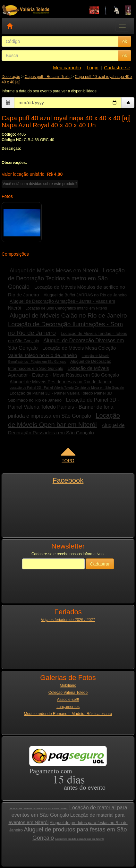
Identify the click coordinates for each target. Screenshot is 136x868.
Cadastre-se (117, 68)
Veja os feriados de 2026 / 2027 (68, 620)
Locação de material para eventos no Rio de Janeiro (38, 808)
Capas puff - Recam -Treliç (48, 77)
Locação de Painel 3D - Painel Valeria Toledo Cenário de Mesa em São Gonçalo (67, 388)
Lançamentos (68, 707)
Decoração (11, 77)
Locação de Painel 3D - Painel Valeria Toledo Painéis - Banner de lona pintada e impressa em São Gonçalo (64, 408)
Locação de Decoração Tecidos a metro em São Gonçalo (66, 279)
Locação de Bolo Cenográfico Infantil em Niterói (66, 308)
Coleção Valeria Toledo (68, 693)
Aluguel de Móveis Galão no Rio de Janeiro (68, 315)
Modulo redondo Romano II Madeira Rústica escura (68, 714)
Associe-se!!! (68, 700)
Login (93, 68)
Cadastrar (100, 564)
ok (125, 41)
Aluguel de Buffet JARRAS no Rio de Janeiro (85, 295)
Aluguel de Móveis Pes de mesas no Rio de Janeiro (61, 382)
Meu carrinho (67, 68)
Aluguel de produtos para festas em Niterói (79, 839)
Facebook (68, 480)
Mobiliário (68, 685)
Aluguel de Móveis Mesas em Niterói (54, 271)
